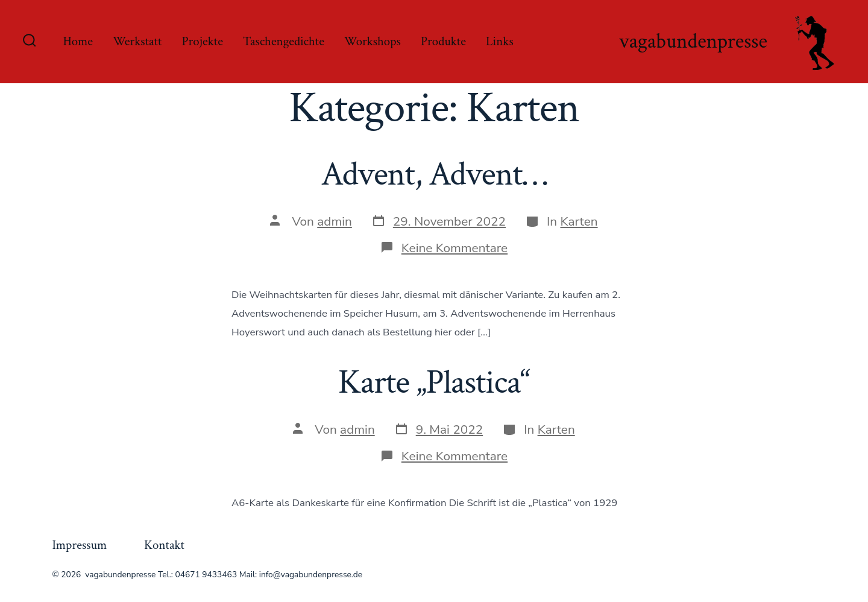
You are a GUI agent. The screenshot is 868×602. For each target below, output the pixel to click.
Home (78, 41)
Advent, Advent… (434, 174)
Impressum (79, 545)
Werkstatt (137, 41)
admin (335, 221)
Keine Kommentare (454, 248)
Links (500, 41)
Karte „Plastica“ (434, 382)
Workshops (373, 41)
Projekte (202, 41)
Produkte (443, 41)
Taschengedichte (284, 41)
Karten (579, 221)
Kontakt (164, 545)
